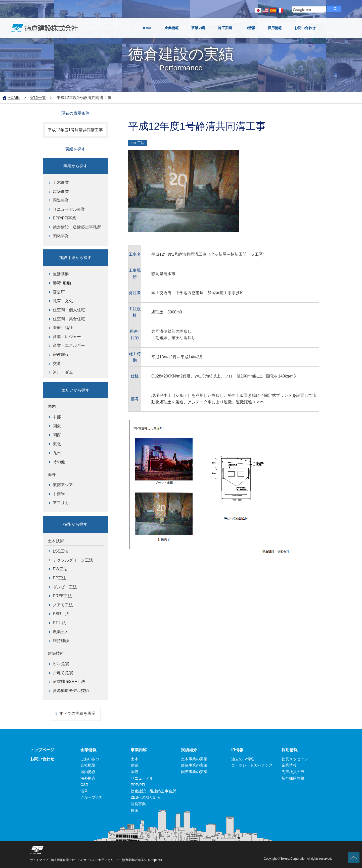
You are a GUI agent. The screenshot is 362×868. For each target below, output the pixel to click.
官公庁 (59, 292)
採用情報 (290, 750)
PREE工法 (62, 596)
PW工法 (60, 569)
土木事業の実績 (194, 759)
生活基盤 (61, 274)
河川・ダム (63, 372)
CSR (84, 784)
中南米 (59, 494)
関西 (57, 435)
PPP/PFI (138, 784)
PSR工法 (61, 614)
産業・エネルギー (69, 345)
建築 (134, 765)
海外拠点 (88, 778)
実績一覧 (38, 98)
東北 (57, 444)
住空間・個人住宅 (69, 310)
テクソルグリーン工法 (73, 560)
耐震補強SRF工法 (69, 682)
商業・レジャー (67, 337)
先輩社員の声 (293, 772)
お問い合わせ (42, 759)
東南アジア (63, 485)
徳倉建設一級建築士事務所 (77, 227)
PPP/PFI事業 (64, 218)
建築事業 (61, 192)
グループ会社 (92, 797)
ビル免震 (61, 664)
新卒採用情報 (293, 778)
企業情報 (88, 750)
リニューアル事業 (69, 209)
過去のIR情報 (243, 759)
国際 (134, 772)
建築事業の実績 (194, 765)
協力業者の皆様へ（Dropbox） (143, 860)
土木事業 (61, 182)
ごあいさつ (90, 759)
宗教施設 (61, 355)
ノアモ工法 (63, 605)
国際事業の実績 (194, 772)
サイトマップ (39, 860)
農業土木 (61, 632)
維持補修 (61, 641)
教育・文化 (63, 301)
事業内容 (139, 750)
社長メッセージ (295, 759)
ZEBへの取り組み (146, 797)
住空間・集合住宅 (69, 319)
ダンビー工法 (65, 587)
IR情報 (237, 750)
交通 (57, 364)
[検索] (308, 10)
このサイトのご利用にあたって (99, 860)
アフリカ (61, 503)
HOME (14, 98)
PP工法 (59, 578)
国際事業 (61, 200)
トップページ (42, 750)
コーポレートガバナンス (252, 765)
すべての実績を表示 (77, 713)
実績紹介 (189, 750)
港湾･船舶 (62, 283)
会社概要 (88, 765)
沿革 (84, 791)
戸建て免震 (63, 673)
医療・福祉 (63, 328)
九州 (57, 453)
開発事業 (61, 236)
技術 (134, 810)
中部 (57, 417)
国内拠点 (88, 772)
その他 (59, 462)
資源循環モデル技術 (71, 691)
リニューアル (142, 778)
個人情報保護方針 (63, 860)
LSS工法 (61, 551)
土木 (134, 759)
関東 (57, 426)
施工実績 (225, 28)
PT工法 (59, 623)
